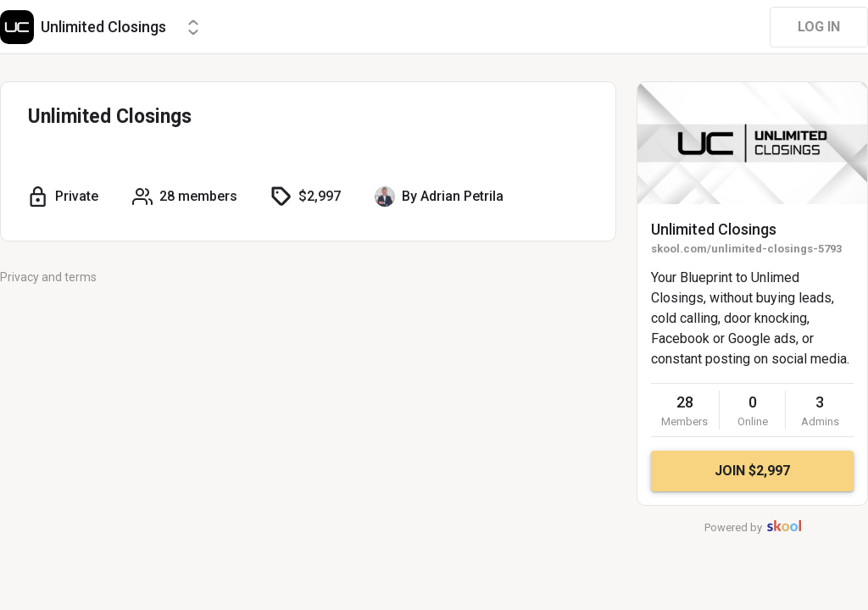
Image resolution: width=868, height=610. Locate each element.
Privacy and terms (48, 277)
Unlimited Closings (714, 229)
